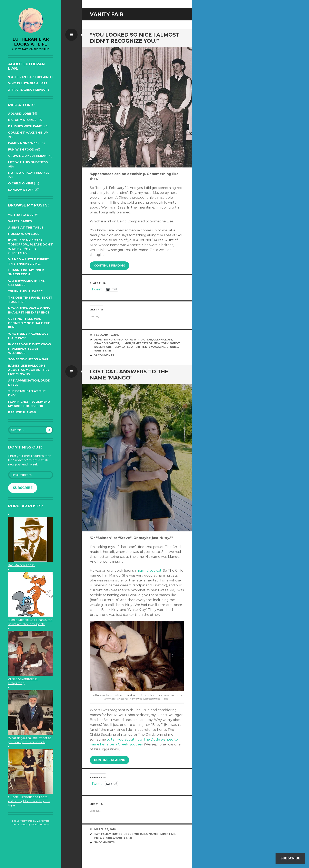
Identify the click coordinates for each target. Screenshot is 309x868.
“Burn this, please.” (25, 291)
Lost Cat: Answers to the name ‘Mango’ (129, 375)
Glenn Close (163, 340)
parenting (167, 834)
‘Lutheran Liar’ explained (30, 77)
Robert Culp (104, 347)
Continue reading (109, 266)
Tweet (97, 289)
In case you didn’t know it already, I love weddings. (30, 349)
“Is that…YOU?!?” (23, 215)
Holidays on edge (24, 234)
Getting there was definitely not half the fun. (29, 323)
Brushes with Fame (25, 126)
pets (98, 838)
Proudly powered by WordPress (31, 821)
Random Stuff (21, 190)
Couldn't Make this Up (28, 133)
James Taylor (142, 343)
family (119, 340)
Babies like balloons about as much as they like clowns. (29, 370)
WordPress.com (40, 824)
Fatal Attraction (138, 340)
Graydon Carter (107, 343)
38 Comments (104, 842)
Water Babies (20, 221)
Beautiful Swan (22, 412)
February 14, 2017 (107, 335)
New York (161, 343)
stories (172, 347)
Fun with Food (21, 150)
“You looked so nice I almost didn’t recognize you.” (135, 38)
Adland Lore (19, 114)
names (154, 834)
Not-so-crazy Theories (29, 173)
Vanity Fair (103, 351)
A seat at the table (26, 228)
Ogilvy (175, 343)
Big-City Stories (22, 120)
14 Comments (104, 355)
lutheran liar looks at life (31, 42)
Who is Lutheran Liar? (28, 83)
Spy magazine (155, 347)
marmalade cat (149, 571)
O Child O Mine (21, 183)
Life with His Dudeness (28, 162)
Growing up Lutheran (27, 156)
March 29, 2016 (105, 829)
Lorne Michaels (136, 834)
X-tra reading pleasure (29, 90)
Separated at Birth (129, 347)
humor (126, 343)
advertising (103, 340)
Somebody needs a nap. (29, 359)
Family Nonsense (23, 143)
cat (97, 834)
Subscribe (23, 488)
